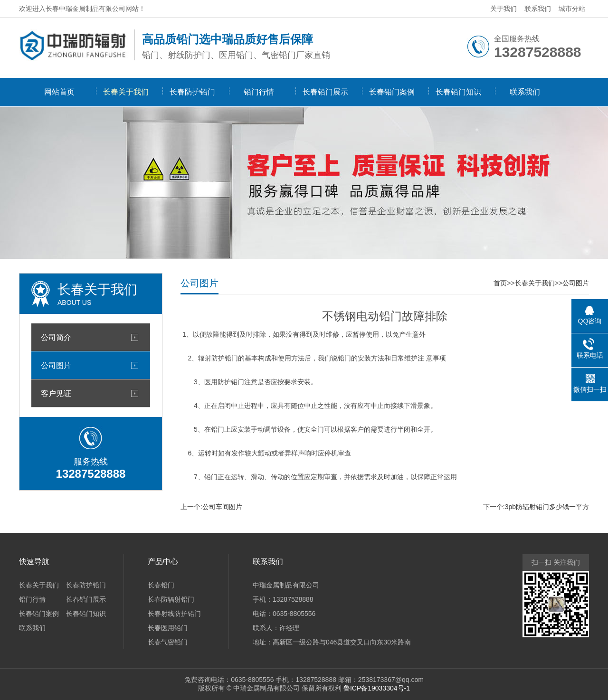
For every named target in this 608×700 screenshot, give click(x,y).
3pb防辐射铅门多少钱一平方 (547, 507)
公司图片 (56, 365)
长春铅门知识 (458, 92)
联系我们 (538, 9)
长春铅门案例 (392, 92)
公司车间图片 (222, 507)
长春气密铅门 (168, 642)
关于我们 (503, 9)
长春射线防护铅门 (174, 614)
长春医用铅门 (168, 628)
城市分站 (572, 9)
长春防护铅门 (192, 92)
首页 (500, 283)
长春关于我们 (126, 92)
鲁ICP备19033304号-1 (377, 688)
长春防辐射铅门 (171, 599)
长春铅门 (161, 585)
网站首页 (59, 92)
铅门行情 (259, 92)
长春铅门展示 (325, 92)
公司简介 (56, 337)
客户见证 (56, 393)
